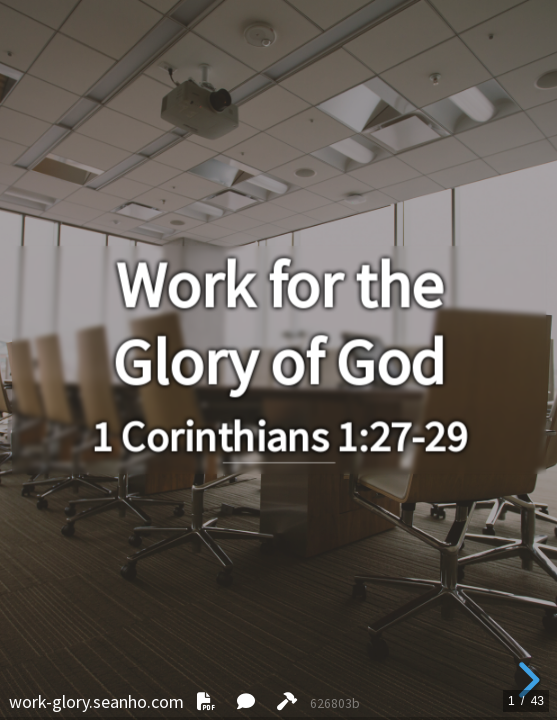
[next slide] (526, 680)
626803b (335, 703)
